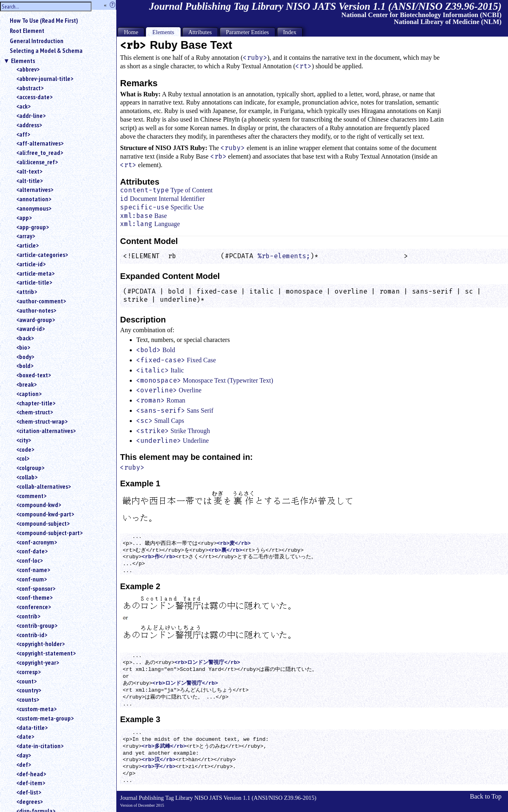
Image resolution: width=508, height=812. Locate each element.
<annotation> (34, 199)
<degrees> (29, 801)
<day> (24, 755)
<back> (25, 338)
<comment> (31, 496)
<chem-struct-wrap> (42, 421)
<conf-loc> (29, 560)
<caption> (29, 394)
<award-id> (31, 329)
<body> (25, 357)
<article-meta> (35, 273)
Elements (23, 61)
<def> (24, 764)
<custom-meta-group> (45, 718)
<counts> (28, 699)
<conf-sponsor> (36, 588)
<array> (26, 236)
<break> (26, 384)
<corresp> (28, 672)
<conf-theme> (34, 597)
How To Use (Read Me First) (44, 20)
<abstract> (30, 88)
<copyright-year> (38, 662)
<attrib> (27, 292)
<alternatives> (35, 189)
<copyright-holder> (40, 644)
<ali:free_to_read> (40, 152)
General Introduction (37, 41)
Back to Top (486, 796)
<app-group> (33, 227)
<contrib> (28, 616)
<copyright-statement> (46, 653)
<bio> (23, 347)
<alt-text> (29, 171)
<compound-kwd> (39, 505)
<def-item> (31, 783)
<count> (26, 681)
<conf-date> (32, 551)
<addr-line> (31, 115)
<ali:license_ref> (37, 162)
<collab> (27, 477)
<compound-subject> (43, 523)
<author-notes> (36, 310)
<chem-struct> (35, 412)
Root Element (27, 30)
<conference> (34, 607)
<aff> (23, 134)
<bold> (25, 366)
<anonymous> (34, 208)
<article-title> (34, 282)
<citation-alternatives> (46, 431)
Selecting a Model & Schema (46, 50)
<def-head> (31, 774)
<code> (25, 449)
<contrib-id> (32, 635)
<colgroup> (30, 468)
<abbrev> (28, 69)
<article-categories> (42, 255)
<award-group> (36, 320)
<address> (29, 125)
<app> (24, 218)
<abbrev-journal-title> (45, 78)
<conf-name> (33, 570)
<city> (24, 440)
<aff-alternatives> (40, 143)
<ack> (23, 106)
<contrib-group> (37, 625)
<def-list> (29, 792)
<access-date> (34, 97)
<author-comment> (41, 301)
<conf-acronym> (37, 542)
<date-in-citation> (40, 746)
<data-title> (32, 727)
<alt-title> (29, 181)
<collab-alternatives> (44, 486)
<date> (25, 736)
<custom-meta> (36, 709)
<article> (27, 245)
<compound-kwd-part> (45, 514)
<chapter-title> (36, 403)
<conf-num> (32, 579)
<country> (29, 690)
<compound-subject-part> (49, 533)
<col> (23, 458)
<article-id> (31, 264)
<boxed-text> (34, 375)
